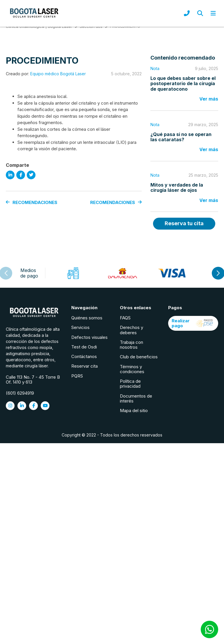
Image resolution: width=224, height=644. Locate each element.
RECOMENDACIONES (32, 202)
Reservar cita (85, 366)
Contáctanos (84, 356)
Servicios (80, 327)
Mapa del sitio (134, 410)
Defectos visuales (89, 337)
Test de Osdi (84, 347)
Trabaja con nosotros (131, 345)
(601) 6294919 (20, 393)
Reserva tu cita (184, 223)
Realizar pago (193, 323)
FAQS (125, 318)
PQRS (77, 376)
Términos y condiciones (132, 369)
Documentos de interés (136, 398)
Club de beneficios (139, 357)
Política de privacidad (130, 384)
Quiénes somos (87, 318)
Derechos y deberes (131, 330)
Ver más (209, 99)
